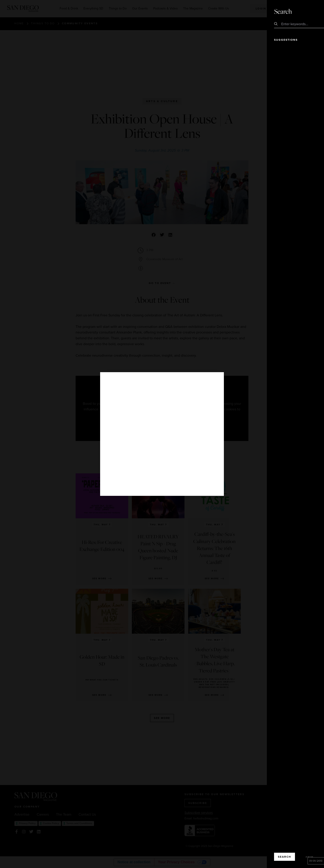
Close (308, 11)
